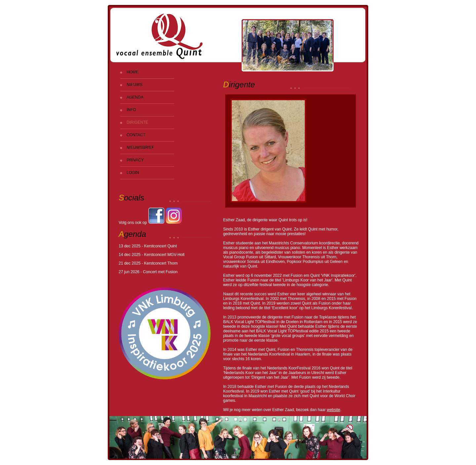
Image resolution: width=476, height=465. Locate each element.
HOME (133, 72)
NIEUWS (135, 85)
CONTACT (136, 135)
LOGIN (133, 173)
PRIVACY (135, 160)
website (334, 410)
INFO (131, 110)
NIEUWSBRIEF (140, 148)
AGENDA (135, 97)
